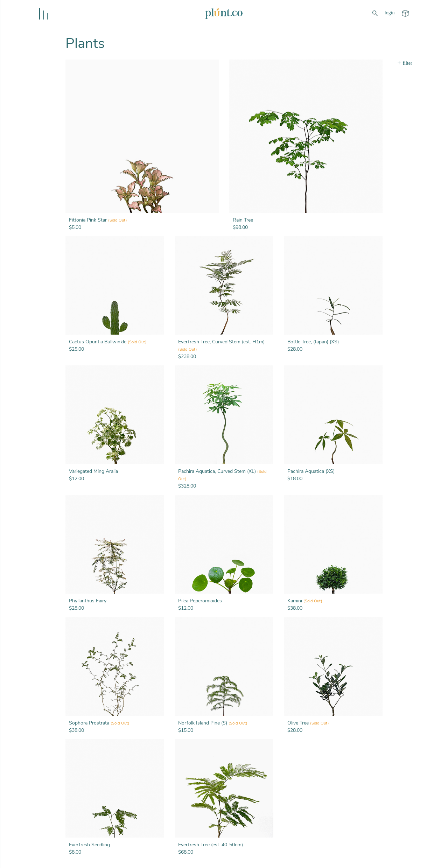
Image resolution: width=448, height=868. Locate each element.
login (390, 13)
